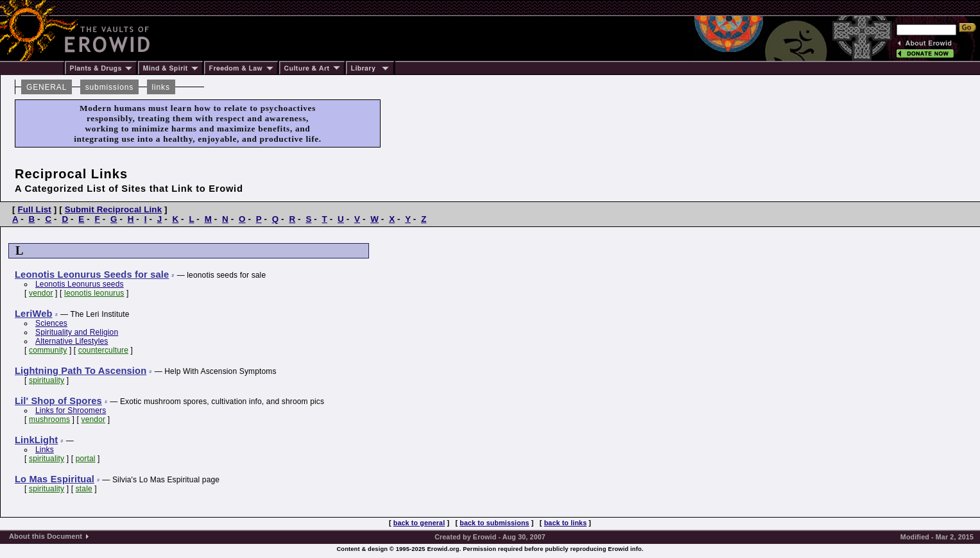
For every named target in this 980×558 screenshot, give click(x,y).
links (161, 87)
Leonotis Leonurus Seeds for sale (92, 275)
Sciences (51, 323)
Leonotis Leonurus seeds (80, 284)
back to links (566, 523)
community (48, 350)
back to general (419, 523)
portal (86, 459)
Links (45, 450)
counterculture (103, 350)
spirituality (47, 380)
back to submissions (494, 523)
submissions (109, 87)
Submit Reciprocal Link (114, 209)
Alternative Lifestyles (72, 341)
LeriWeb (34, 314)
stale (84, 489)
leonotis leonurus (94, 293)
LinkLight (36, 440)
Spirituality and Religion (77, 332)
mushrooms (49, 419)
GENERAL (47, 87)
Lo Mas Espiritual (55, 479)
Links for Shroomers (71, 410)
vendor (41, 293)
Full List (34, 209)
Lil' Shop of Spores (58, 401)
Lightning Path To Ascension (81, 371)
